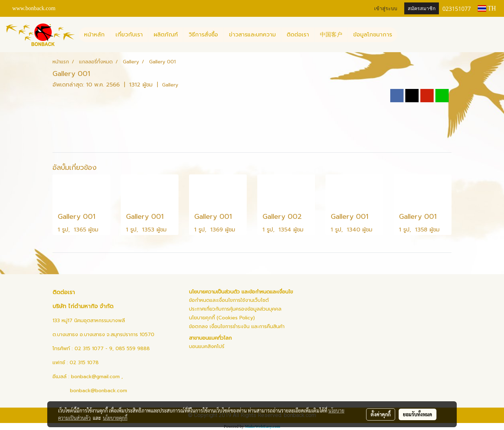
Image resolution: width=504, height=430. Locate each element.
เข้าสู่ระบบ (386, 9)
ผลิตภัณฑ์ (166, 35)
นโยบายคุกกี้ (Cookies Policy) (222, 318)
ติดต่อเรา (298, 35)
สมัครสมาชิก (422, 9)
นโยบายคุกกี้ (115, 418)
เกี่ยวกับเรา (129, 35)
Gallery (170, 85)
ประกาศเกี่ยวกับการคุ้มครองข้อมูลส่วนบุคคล (235, 309)
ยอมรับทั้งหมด (418, 414)
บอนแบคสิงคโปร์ (207, 346)
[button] (404, 35)
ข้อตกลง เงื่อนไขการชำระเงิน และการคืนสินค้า (237, 327)
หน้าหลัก (94, 35)
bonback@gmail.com (95, 377)
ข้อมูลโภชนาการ (373, 35)
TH (487, 8)
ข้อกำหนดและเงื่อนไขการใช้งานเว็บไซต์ (229, 300)
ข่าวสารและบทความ (252, 35)
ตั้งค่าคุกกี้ (381, 414)
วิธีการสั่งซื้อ (203, 35)
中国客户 (331, 35)
